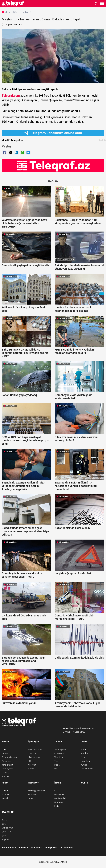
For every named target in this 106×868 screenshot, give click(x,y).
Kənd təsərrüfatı (35, 749)
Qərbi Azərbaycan (9, 757)
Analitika (5, 776)
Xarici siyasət (7, 765)
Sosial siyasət (60, 749)
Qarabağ (5, 773)
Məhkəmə (6, 791)
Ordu (4, 749)
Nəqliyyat (32, 765)
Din (56, 769)
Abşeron (5, 839)
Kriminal (5, 794)
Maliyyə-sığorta (35, 757)
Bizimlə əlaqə (67, 848)
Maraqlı (5, 798)
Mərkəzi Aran (7, 828)
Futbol (57, 806)
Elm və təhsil (60, 753)
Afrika (83, 749)
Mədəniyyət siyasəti (36, 791)
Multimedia (37, 848)
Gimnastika (59, 794)
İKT (29, 761)
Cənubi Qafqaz (87, 769)
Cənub (4, 820)
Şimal (4, 836)
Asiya (83, 757)
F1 (55, 791)
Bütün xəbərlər (9, 848)
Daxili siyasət (7, 769)
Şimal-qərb (6, 832)
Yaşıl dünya (59, 757)
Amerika (84, 753)
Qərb (4, 824)
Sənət (30, 798)
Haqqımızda (51, 848)
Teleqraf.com (11, 96)
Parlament (6, 761)
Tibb (56, 761)
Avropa (84, 765)
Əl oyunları (59, 802)
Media (57, 765)
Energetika (33, 753)
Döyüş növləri (60, 798)
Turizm (31, 769)
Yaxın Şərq (85, 761)
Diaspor (5, 753)
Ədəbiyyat (32, 794)
